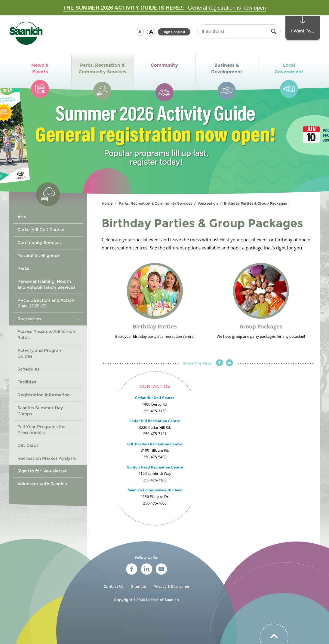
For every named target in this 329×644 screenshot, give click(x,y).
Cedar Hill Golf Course (155, 398)
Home (107, 203)
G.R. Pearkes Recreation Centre (155, 444)
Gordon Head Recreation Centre (155, 467)
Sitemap (139, 586)
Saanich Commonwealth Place (155, 490)
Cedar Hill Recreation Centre (155, 421)
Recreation (208, 203)
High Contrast (174, 32)
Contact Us (114, 586)
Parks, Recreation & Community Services (155, 203)
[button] (140, 32)
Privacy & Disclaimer (171, 586)
